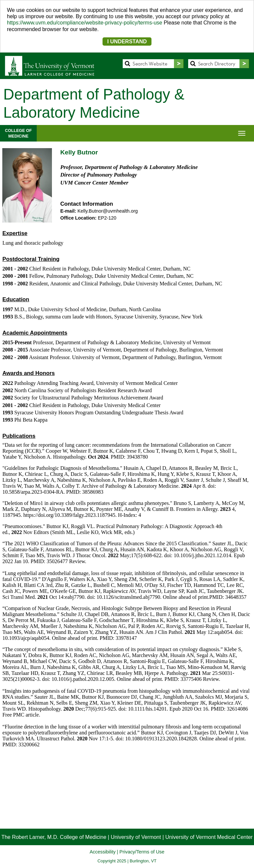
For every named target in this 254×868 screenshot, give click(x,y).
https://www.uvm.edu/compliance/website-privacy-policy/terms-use (85, 23)
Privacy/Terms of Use (142, 852)
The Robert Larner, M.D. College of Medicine (54, 837)
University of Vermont (136, 837)
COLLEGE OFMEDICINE (18, 133)
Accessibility (103, 852)
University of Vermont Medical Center (209, 837)
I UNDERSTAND (127, 41)
